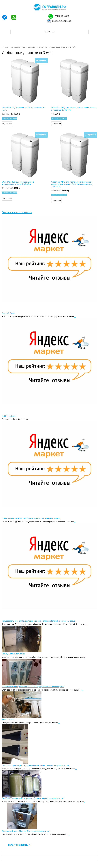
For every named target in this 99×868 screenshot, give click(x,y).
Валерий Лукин (8, 313)
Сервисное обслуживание (37, 47)
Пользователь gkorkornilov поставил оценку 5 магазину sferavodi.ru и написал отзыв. (39, 621)
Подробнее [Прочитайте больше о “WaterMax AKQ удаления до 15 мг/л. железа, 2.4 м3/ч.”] (7, 124)
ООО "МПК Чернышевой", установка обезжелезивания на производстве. (33, 798)
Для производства (17, 47)
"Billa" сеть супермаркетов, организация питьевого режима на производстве (35, 765)
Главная (5, 47)
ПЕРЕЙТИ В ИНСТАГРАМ (19, 845)
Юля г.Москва (8, 719)
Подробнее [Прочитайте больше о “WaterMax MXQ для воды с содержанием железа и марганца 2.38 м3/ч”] (56, 124)
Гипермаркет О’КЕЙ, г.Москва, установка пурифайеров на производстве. (33, 687)
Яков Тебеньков (9, 416)
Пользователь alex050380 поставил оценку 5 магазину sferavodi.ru (31, 518)
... (75, 317)
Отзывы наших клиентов (17, 212)
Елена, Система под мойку (13, 654)
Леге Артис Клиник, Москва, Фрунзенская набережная (26, 831)
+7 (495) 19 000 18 (61, 16)
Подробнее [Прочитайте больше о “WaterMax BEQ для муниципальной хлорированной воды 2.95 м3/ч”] (7, 198)
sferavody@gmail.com (61, 21)
